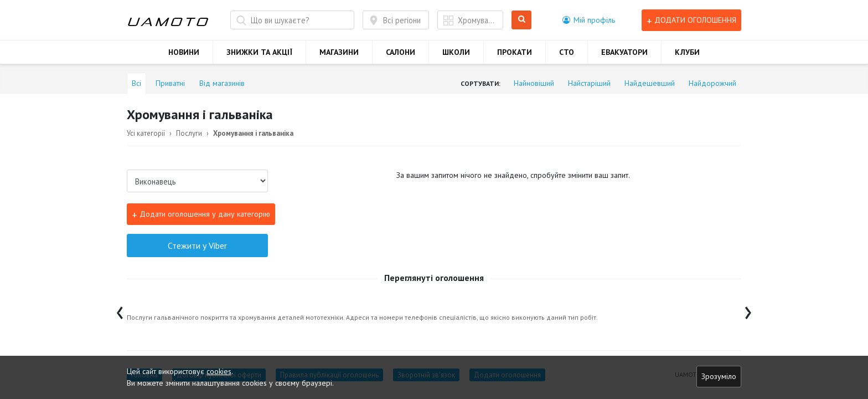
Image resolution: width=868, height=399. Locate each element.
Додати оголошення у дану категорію (201, 214)
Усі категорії (146, 133)
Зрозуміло (719, 376)
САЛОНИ (401, 52)
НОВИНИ (184, 52)
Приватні (170, 83)
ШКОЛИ (456, 52)
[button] (589, 20)
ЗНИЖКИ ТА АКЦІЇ (259, 52)
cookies (219, 371)
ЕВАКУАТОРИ (624, 52)
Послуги (189, 133)
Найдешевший (650, 83)
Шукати (522, 20)
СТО (567, 52)
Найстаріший (589, 83)
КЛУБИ (687, 52)
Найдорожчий (712, 83)
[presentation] (120, 310)
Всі (136, 83)
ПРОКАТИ (515, 52)
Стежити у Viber (197, 245)
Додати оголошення (691, 20)
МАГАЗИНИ (339, 52)
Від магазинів (222, 83)
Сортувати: (480, 83)
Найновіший (534, 83)
